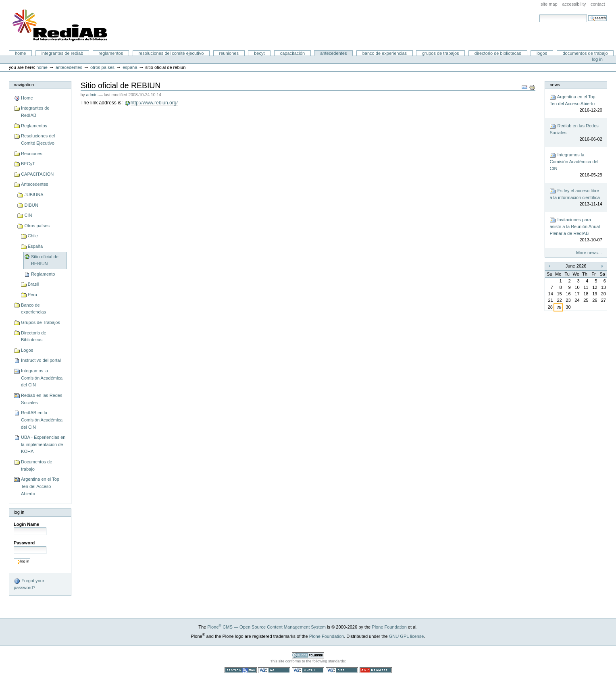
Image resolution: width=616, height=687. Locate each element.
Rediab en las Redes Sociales (42, 399)
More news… (589, 253)
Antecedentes (333, 53)
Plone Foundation (389, 627)
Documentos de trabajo (585, 53)
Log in (597, 59)
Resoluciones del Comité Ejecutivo (171, 53)
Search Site (539, 14)
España (130, 67)
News (555, 85)
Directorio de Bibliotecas (498, 53)
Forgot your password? (29, 584)
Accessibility (574, 4)
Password (24, 543)
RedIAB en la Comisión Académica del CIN (42, 420)
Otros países (102, 67)
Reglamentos (111, 53)
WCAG (274, 670)
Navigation (24, 85)
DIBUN (31, 205)
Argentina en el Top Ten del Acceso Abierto (40, 486)
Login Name (26, 524)
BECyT (259, 53)
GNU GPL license (407, 636)
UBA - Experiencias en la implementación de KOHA (43, 444)
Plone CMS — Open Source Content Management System (266, 627)
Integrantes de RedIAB (62, 53)
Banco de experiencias (385, 53)
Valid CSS (342, 670)
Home (21, 53)
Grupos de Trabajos (440, 53)
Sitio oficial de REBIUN (45, 260)
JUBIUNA (34, 195)
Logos (542, 53)
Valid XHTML (308, 670)
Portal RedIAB (61, 25)
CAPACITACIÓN (292, 53)
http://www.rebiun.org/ (154, 103)
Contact (598, 4)
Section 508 (241, 670)
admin (92, 95)
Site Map (549, 4)
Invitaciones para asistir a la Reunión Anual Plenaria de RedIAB (576, 230)
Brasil (33, 284)
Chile (33, 236)
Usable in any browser (376, 670)
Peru (32, 295)
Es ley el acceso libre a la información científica (576, 198)
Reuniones (229, 53)
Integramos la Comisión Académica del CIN (42, 378)
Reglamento (43, 274)
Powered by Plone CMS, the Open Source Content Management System (308, 655)
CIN (28, 215)
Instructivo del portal (41, 360)
